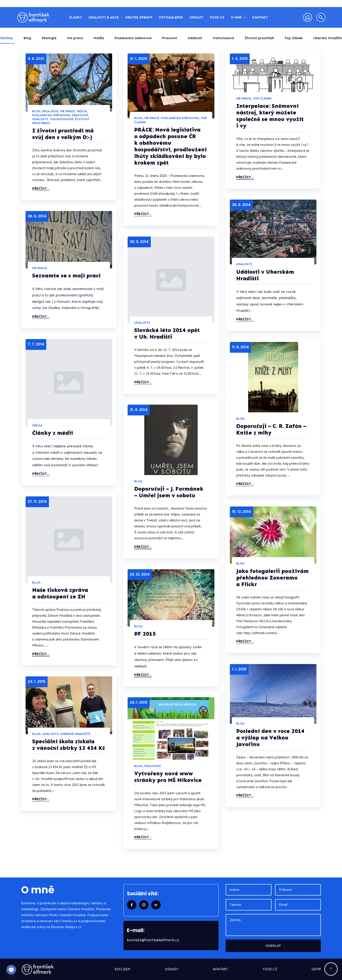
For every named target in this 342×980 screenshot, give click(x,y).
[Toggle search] (321, 17)
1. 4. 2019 (240, 59)
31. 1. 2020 (139, 59)
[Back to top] (331, 969)
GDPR (316, 969)
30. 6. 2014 (139, 242)
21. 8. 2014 (139, 410)
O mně (236, 17)
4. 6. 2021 (36, 59)
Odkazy (196, 17)
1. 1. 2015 (239, 669)
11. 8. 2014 (240, 347)
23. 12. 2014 (140, 574)
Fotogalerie (171, 17)
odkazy (172, 969)
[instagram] (144, 905)
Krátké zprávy (139, 17)
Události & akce (104, 17)
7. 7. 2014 (36, 344)
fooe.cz (270, 969)
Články (75, 17)
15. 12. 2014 (242, 512)
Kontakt (260, 17)
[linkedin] (156, 905)
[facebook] (132, 905)
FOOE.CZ (217, 17)
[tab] (27, 38)
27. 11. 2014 (37, 502)
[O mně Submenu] (245, 17)
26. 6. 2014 (241, 205)
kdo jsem (123, 969)
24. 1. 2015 (37, 682)
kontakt (220, 969)
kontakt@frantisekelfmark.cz (153, 940)
